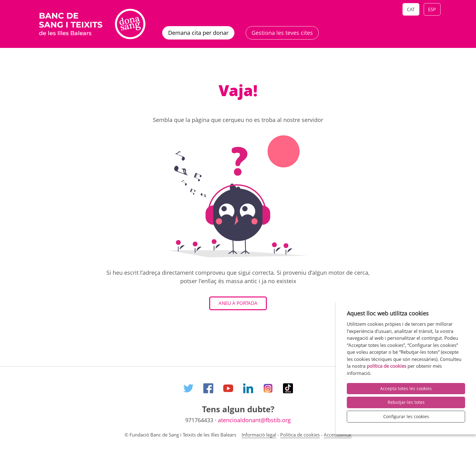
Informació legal (259, 435)
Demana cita (198, 33)
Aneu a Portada (238, 303)
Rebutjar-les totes (406, 402)
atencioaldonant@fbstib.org (254, 420)
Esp (432, 9)
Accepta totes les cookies (406, 388)
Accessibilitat (338, 435)
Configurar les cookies (406, 416)
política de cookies (386, 366)
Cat (411, 9)
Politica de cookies (300, 435)
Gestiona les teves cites (282, 33)
